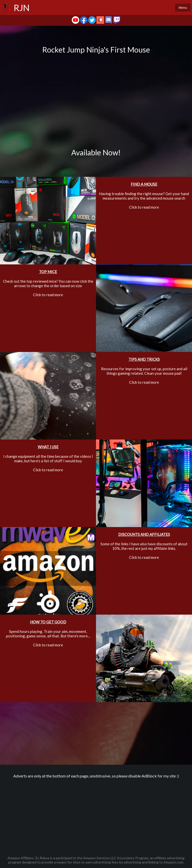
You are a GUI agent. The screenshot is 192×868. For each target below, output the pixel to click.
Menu (183, 8)
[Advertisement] (96, 814)
